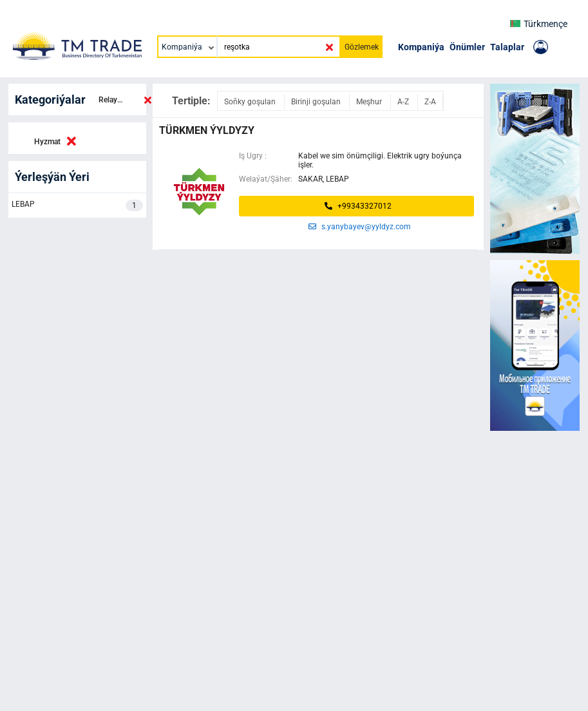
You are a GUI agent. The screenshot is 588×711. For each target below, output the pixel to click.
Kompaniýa (421, 47)
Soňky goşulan (251, 102)
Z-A (430, 102)
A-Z (404, 102)
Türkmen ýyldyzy (207, 130)
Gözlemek (362, 47)
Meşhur (370, 102)
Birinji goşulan (317, 102)
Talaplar (507, 47)
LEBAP (77, 205)
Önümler (467, 47)
